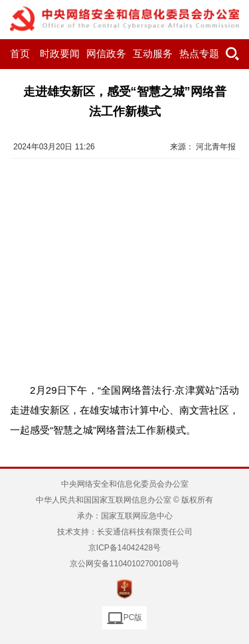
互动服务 (153, 54)
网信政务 (106, 54)
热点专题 (199, 54)
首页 (20, 54)
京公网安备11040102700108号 (124, 564)
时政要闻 (60, 54)
